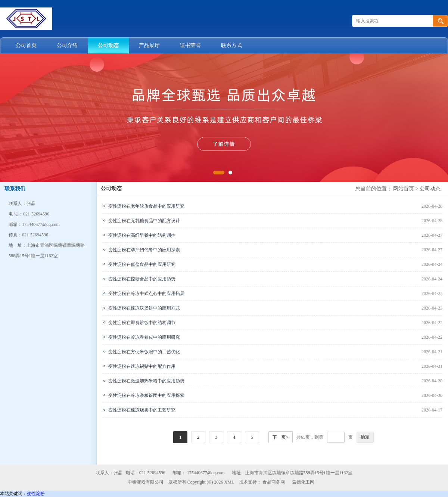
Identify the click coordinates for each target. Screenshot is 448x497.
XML (229, 482)
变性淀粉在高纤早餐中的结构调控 (142, 235)
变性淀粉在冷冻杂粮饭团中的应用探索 (146, 395)
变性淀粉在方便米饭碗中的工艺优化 (144, 352)
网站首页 (404, 189)
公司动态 (108, 45)
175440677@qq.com (206, 473)
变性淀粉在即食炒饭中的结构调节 (142, 323)
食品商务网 (274, 482)
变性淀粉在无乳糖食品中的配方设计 (144, 221)
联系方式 (231, 45)
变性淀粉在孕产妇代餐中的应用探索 (144, 250)
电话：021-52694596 (146, 473)
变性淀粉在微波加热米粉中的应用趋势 (146, 381)
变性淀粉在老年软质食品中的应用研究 (146, 206)
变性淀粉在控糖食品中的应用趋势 (142, 279)
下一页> (281, 437)
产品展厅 (149, 45)
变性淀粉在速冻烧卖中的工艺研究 (142, 410)
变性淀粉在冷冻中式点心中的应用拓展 (146, 293)
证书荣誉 (190, 45)
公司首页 (26, 45)
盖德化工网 (303, 482)
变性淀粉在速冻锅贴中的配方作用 (142, 366)
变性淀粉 (36, 494)
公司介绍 (67, 45)
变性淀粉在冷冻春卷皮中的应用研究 (144, 337)
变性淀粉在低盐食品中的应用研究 (142, 264)
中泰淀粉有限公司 (146, 482)
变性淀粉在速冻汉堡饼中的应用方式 (144, 308)
